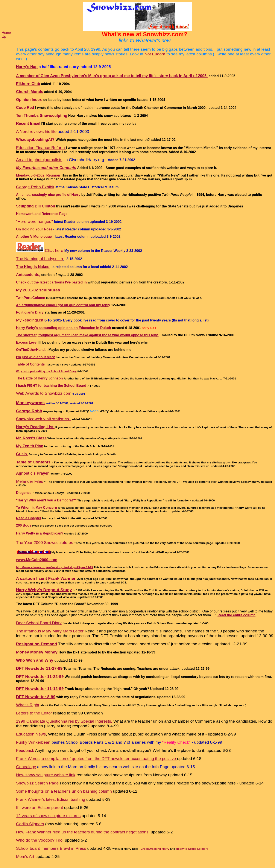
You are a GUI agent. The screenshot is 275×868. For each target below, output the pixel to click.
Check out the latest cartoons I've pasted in (51, 282)
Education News (31, 734)
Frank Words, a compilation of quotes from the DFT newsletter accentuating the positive (97, 759)
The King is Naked (33, 267)
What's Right (28, 705)
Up (4, 37)
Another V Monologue (34, 237)
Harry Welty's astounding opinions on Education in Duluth (64, 328)
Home (6, 33)
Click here (40, 251)
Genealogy (26, 767)
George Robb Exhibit (35, 187)
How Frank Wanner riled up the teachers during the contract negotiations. (83, 832)
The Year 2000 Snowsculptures (45, 543)
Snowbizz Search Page (37, 783)
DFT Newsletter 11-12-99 (40, 689)
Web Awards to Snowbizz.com (44, 393)
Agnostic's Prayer (32, 473)
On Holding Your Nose (34, 229)
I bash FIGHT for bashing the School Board (51, 386)
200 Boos (24, 525)
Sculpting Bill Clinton (36, 206)
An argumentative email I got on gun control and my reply (63, 305)
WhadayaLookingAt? (36, 140)
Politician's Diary (30, 312)
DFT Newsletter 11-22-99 (40, 677)
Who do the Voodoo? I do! (40, 840)
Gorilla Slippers (30, 824)
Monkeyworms (30, 403)
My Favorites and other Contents (46, 168)
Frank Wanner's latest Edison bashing (51, 799)
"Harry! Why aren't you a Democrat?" (46, 500)
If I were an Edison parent (40, 808)
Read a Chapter (29, 518)
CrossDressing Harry (155, 849)
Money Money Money (37, 652)
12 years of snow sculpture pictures (48, 816)
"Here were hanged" (35, 222)
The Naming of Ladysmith (40, 259)
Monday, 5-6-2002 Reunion (39, 175)
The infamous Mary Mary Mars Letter (50, 631)
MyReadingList (30, 320)
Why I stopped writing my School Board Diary (46, 371)
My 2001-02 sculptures (38, 290)
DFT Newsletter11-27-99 (39, 668)
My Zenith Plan (30, 446)
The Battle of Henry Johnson (40, 378)
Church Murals (30, 92)
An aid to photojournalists (39, 160)
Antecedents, (28, 275)
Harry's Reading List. (35, 427)
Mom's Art (25, 857)
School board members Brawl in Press (51, 848)
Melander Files (30, 481)
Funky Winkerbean (33, 742)
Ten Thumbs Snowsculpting (42, 116)
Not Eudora (155, 54)
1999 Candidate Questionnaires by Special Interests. (64, 721)
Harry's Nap (27, 67)
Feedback (25, 750)
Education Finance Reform (41, 148)
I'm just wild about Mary (36, 357)
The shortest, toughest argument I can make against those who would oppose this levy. (87, 335)
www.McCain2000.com (37, 560)
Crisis (22, 454)
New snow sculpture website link (46, 775)
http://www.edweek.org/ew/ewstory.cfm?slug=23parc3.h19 (55, 567)
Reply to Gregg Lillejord (192, 849)
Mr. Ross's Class (31, 438)
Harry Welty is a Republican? (40, 533)
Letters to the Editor (34, 713)
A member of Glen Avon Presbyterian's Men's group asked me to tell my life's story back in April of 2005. (112, 76)
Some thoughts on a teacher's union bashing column (64, 791)
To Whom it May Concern (37, 508)
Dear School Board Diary (39, 623)
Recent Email (28, 123)
